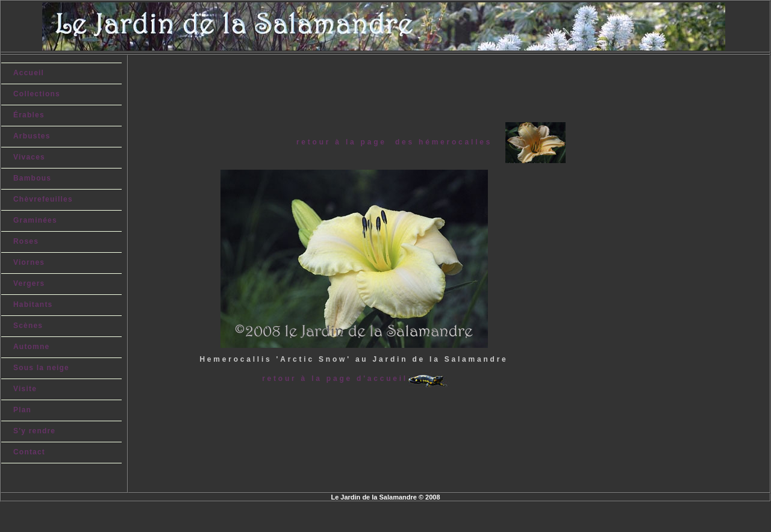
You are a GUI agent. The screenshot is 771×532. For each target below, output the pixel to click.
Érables (29, 115)
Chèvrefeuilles (43, 199)
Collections (37, 94)
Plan (22, 410)
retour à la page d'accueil (335, 379)
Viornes (29, 262)
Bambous (32, 178)
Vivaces (29, 157)
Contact (29, 452)
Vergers (29, 283)
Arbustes (32, 136)
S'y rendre (34, 431)
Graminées (35, 220)
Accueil (29, 73)
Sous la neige (41, 368)
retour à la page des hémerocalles (401, 141)
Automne (31, 347)
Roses (26, 241)
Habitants (33, 305)
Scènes (28, 326)
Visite (25, 389)
